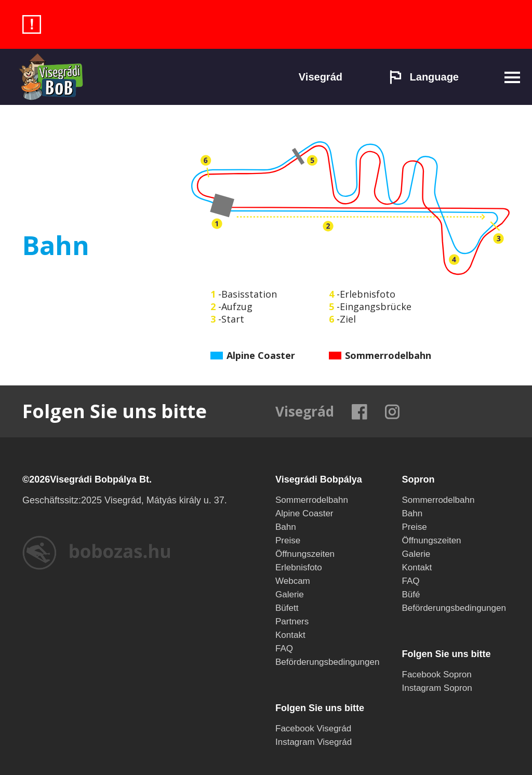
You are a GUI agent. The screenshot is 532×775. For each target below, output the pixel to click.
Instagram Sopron (437, 688)
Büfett (287, 608)
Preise (288, 540)
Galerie (290, 594)
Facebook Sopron (437, 674)
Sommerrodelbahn (312, 500)
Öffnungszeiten (305, 554)
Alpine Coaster (304, 513)
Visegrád (321, 77)
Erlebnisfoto (299, 567)
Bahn (286, 527)
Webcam (293, 581)
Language (424, 77)
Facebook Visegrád (313, 729)
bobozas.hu (96, 553)
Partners (292, 622)
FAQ (284, 649)
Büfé (411, 594)
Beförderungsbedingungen (327, 662)
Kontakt (290, 635)
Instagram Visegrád (314, 742)
